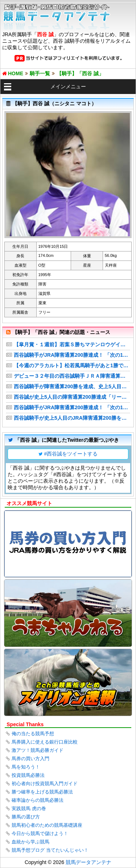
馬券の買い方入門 (30, 759)
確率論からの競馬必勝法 (38, 800)
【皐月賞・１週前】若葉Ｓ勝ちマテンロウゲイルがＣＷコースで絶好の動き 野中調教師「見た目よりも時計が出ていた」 (72, 344)
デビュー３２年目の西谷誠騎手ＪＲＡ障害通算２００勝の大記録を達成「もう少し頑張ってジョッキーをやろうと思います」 (72, 376)
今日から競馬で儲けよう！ (40, 833)
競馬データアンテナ (88, 862)
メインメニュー (68, 86)
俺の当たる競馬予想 (33, 734)
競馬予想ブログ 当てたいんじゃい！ (50, 850)
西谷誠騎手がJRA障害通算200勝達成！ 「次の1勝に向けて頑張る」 (72, 355)
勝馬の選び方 (26, 817)
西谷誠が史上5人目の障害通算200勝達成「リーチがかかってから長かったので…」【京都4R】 (72, 397)
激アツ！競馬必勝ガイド (38, 750)
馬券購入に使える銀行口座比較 (45, 742)
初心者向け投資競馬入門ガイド (45, 784)
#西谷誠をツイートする (71, 454)
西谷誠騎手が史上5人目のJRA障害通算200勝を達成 (72, 418)
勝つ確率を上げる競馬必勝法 (42, 792)
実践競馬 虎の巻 (29, 808)
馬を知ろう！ (26, 767)
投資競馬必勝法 (28, 775)
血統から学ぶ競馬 (30, 842)
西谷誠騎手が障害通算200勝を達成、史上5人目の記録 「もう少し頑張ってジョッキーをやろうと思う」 (72, 386)
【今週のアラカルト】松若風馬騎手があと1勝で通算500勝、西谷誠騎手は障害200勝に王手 (72, 365)
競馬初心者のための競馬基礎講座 (47, 825)
